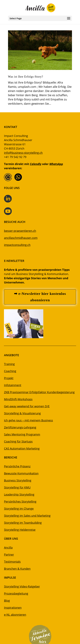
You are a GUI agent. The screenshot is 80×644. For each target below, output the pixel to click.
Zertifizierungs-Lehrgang (20, 427)
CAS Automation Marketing (22, 448)
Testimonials (12, 562)
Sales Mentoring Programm (22, 434)
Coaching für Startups (18, 441)
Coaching (10, 371)
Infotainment (13, 385)
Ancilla (8, 547)
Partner (9, 555)
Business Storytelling (18, 480)
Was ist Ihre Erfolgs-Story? (26, 77)
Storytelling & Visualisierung (22, 413)
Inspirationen (13, 608)
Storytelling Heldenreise (20, 530)
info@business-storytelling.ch (23, 153)
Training (9, 364)
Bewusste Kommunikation (21, 473)
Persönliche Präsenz (17, 466)
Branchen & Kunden (17, 569)
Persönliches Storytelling (20, 501)
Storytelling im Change (19, 509)
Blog (7, 601)
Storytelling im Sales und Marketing (27, 516)
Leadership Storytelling (19, 494)
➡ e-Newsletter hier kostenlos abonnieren (40, 297)
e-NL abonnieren (15, 615)
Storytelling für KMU (17, 487)
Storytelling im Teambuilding (23, 523)
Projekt (9, 378)
